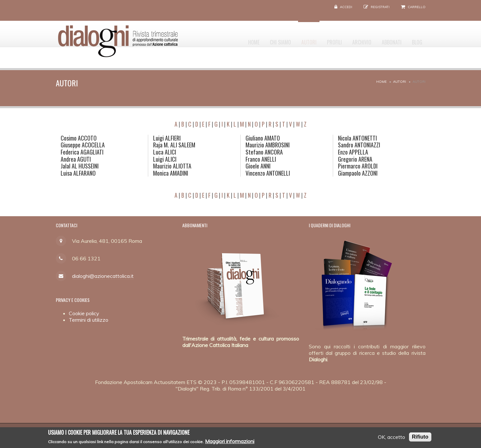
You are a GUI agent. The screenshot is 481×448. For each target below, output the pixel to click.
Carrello (417, 7)
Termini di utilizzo (89, 320)
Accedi (346, 7)
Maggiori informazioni (230, 442)
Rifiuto (420, 438)
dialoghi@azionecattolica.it (103, 276)
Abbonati (386, 39)
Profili (322, 39)
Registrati (380, 7)
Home (231, 39)
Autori (293, 39)
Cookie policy (84, 313)
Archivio (353, 39)
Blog (415, 39)
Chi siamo (261, 39)
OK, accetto (391, 439)
